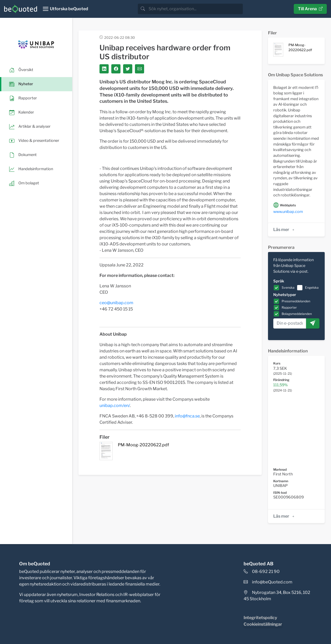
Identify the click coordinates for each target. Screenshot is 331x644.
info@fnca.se (187, 416)
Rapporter (289, 307)
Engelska (312, 288)
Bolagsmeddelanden (297, 314)
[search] (195, 9)
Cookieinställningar (263, 624)
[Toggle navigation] (65, 9)
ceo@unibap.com (116, 303)
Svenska (288, 288)
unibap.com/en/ (115, 406)
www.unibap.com (288, 212)
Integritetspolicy (260, 618)
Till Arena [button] (310, 9)
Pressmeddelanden (296, 301)
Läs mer (284, 230)
